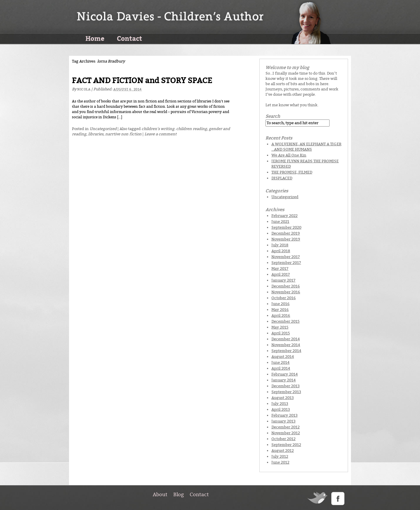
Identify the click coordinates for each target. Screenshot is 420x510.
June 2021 (280, 222)
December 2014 (286, 339)
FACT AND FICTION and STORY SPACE (142, 81)
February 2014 (285, 374)
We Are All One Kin (289, 155)
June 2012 (280, 462)
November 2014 (286, 345)
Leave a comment (161, 134)
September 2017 (286, 263)
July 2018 (280, 245)
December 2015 (285, 321)
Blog (179, 494)
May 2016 (280, 310)
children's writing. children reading (174, 129)
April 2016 (281, 315)
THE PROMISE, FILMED (292, 172)
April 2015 (281, 333)
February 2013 (284, 415)
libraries (96, 134)
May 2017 (280, 269)
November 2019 (286, 239)
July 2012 (280, 456)
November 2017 (286, 257)
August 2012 (283, 451)
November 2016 (286, 292)
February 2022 (284, 216)
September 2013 (286, 392)
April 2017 (281, 274)
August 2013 (283, 398)
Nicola (84, 89)
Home (95, 38)
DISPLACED (282, 178)
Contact (130, 38)
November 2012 (286, 433)
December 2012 (285, 427)
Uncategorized (103, 129)
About (160, 494)
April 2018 (281, 251)
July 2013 (280, 404)
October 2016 (284, 298)
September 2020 (286, 227)
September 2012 (286, 445)
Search (273, 116)
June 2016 (280, 304)
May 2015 (280, 327)
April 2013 (281, 409)
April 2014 (281, 368)
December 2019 (286, 233)
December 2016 (286, 286)
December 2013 (285, 386)
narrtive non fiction (123, 134)
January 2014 (284, 380)
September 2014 (286, 351)
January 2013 (283, 421)
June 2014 (280, 362)
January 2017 (283, 280)
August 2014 (283, 357)
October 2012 (283, 439)
